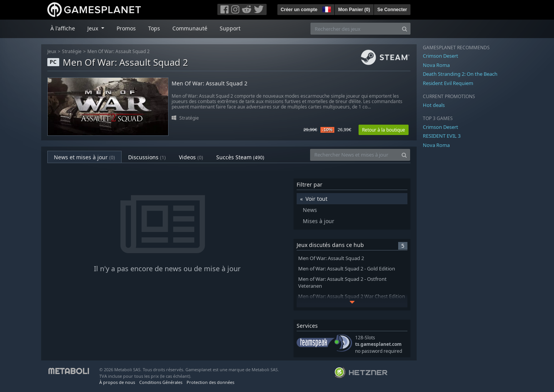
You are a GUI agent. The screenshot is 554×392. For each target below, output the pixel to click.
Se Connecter (392, 10)
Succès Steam (240, 157)
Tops (154, 28)
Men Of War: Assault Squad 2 (118, 51)
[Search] (405, 29)
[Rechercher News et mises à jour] (354, 155)
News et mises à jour (84, 157)
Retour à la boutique (384, 130)
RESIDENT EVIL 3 (442, 136)
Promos (126, 28)
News (310, 210)
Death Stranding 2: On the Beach (460, 74)
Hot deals (434, 105)
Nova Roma (436, 65)
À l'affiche (63, 28)
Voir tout (316, 199)
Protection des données (210, 382)
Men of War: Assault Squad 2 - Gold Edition (347, 269)
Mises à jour (319, 221)
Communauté (190, 28)
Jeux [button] (93, 28)
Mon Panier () (354, 10)
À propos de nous (117, 382)
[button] (326, 8)
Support (230, 28)
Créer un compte (299, 10)
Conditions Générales (161, 382)
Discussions (147, 157)
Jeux (52, 51)
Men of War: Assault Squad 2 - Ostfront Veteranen (342, 283)
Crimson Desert (441, 56)
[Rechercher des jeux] (355, 29)
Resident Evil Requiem (448, 83)
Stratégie (72, 51)
